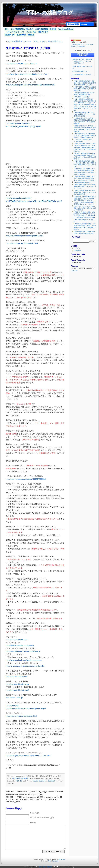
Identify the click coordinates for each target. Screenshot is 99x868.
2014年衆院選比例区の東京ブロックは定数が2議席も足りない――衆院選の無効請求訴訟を (84, 114)
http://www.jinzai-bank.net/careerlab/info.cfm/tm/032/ (27, 74)
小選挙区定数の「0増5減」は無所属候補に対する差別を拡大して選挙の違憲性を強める (85, 89)
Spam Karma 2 (48, 867)
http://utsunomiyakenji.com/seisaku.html (22, 243)
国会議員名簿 (10, 35)
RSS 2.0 (19, 781)
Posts (49, 861)
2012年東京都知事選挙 (20, 778)
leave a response (39, 781)
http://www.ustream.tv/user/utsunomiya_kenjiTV (25, 666)
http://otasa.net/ (12, 705)
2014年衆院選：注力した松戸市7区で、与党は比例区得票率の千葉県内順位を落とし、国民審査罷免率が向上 (85, 135)
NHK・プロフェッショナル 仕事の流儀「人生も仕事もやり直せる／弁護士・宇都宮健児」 (85, 208)
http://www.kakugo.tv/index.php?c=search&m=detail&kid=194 (31, 85)
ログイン (77, 249)
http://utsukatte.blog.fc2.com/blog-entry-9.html (24, 236)
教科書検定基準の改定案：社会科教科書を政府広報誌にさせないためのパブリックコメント (85, 186)
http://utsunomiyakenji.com (17, 640)
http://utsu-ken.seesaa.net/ (17, 677)
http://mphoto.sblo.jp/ (14, 698)
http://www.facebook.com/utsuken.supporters (24, 660)
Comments (55, 861)
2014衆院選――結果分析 (82, 97)
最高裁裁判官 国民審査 (25, 35)
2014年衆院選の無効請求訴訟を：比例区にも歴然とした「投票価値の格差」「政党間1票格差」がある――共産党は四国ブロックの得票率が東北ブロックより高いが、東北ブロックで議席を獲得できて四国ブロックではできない (85, 105)
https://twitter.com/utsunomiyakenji (20, 646)
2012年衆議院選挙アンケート (19, 41)
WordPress (78, 251)
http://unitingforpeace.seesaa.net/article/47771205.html (28, 756)
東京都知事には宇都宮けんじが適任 (28, 48)
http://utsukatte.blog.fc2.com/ (18, 684)
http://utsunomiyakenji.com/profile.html (21, 64)
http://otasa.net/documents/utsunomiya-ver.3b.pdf (26, 708)
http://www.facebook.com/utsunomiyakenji (23, 651)
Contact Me (74, 271)
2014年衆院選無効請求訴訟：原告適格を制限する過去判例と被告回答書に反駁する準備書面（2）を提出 (85, 83)
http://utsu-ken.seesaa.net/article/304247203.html (26, 479)
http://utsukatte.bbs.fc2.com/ (17, 690)
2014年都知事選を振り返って (83, 182)
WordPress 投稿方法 (66, 29)
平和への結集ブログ (49, 13)
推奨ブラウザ (43, 32)
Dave (40, 867)
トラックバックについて (15, 32)
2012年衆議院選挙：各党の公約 (22, 29)
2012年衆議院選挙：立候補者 (46, 29)
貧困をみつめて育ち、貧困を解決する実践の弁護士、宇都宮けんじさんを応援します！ (82, 61)
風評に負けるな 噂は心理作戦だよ (48, 41)
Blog (7, 29)
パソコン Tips (31, 32)
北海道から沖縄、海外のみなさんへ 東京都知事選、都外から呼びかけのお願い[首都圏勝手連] (85, 192)
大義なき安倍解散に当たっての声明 (85, 143)
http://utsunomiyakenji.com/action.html (21, 716)
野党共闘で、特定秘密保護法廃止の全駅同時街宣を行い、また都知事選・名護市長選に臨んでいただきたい (85, 198)
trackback (52, 781)
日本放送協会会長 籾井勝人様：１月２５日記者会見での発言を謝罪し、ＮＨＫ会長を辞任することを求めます (85, 178)
